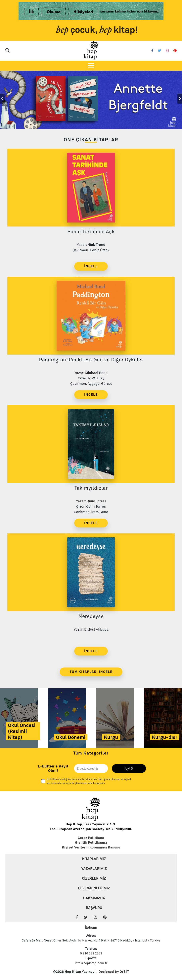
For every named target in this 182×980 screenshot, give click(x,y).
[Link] (91, 12)
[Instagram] (167, 51)
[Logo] (91, 50)
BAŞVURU (94, 908)
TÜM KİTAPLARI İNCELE (91, 672)
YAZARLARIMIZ (94, 869)
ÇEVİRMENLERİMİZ (94, 888)
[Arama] (8, 51)
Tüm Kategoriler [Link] (91, 753)
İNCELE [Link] (91, 266)
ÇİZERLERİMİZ (94, 878)
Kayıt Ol (129, 768)
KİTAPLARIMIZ (94, 859)
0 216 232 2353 (91, 953)
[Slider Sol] (2, 99)
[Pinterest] (175, 51)
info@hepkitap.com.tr (91, 963)
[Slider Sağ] (180, 99)
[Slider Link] (91, 98)
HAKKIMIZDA (94, 898)
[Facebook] (152, 51)
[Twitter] (159, 51)
